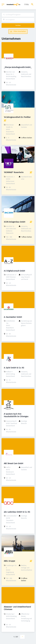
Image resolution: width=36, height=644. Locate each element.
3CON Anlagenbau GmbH (15, 222)
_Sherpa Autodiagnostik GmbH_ (18, 67)
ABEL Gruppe (9, 561)
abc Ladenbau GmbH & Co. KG (17, 512)
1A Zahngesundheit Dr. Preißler (17, 117)
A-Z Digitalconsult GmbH (14, 271)
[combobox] (18, 15)
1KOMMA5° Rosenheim (14, 172)
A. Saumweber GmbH (13, 317)
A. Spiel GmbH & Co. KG (14, 368)
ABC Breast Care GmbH (14, 463)
